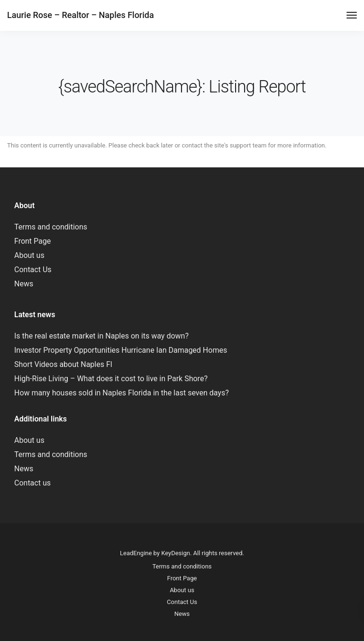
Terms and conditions (51, 227)
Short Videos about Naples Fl (63, 364)
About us (29, 255)
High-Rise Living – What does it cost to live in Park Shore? (111, 379)
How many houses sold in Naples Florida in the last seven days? (122, 393)
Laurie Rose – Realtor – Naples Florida (81, 15)
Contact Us (33, 270)
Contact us (32, 483)
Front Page (32, 241)
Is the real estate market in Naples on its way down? (101, 336)
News (24, 284)
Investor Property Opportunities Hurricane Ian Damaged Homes (121, 350)
